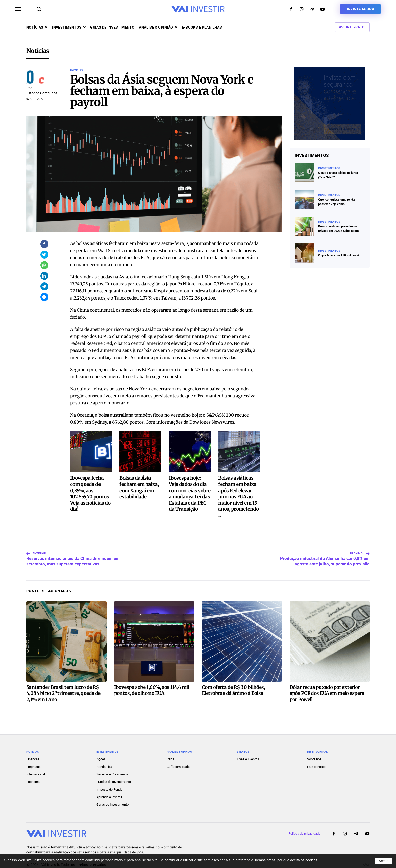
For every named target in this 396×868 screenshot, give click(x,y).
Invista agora (360, 9)
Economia (33, 770)
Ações (101, 747)
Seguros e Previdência (112, 762)
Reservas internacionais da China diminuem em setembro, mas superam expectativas (73, 546)
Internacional (36, 762)
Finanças (33, 747)
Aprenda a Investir (109, 785)
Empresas (33, 755)
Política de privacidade (304, 821)
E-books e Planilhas (202, 27)
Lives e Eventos (248, 747)
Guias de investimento (112, 27)
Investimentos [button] (69, 27)
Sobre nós (314, 747)
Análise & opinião (158, 27)
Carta (170, 747)
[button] (18, 9)
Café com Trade (178, 755)
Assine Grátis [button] (352, 27)
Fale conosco (317, 755)
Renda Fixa (104, 755)
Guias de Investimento (113, 792)
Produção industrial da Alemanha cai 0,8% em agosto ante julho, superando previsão (325, 546)
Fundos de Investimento (114, 770)
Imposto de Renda (109, 777)
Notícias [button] (37, 27)
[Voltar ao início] (198, 9)
